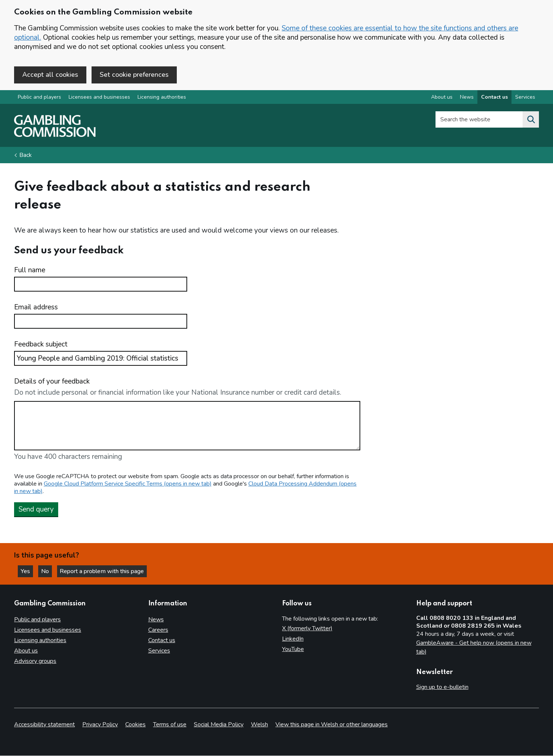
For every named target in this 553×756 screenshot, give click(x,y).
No (48, 571)
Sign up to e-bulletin (442, 687)
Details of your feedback (52, 382)
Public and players (39, 98)
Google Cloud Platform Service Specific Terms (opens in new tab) (128, 484)
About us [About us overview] (442, 98)
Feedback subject (41, 345)
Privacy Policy (100, 725)
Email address (36, 308)
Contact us (162, 640)
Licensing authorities (162, 98)
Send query (36, 510)
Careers (158, 630)
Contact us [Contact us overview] (494, 98)
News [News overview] (467, 98)
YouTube (293, 649)
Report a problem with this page (104, 571)
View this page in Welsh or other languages (332, 725)
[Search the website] (531, 120)
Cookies (135, 725)
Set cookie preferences (134, 75)
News (156, 619)
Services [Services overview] (525, 98)
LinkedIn (293, 639)
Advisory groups (35, 661)
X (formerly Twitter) (307, 628)
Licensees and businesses (99, 98)
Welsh (259, 725)
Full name (30, 271)
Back (26, 156)
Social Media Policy (219, 725)
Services (159, 651)
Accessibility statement (44, 725)
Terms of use (170, 725)
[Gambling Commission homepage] (55, 136)
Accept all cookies (50, 75)
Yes (27, 571)
